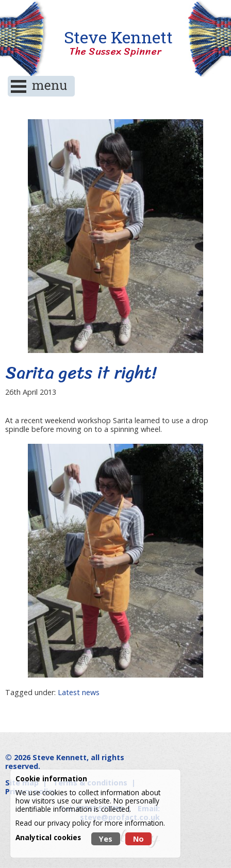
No (138, 839)
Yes (106, 839)
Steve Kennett (115, 43)
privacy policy (69, 823)
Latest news (79, 692)
